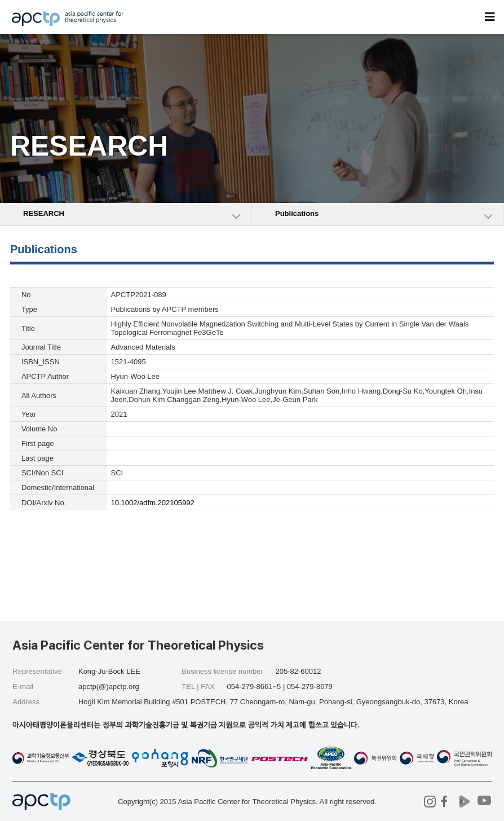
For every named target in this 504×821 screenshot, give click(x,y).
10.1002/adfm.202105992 (153, 503)
